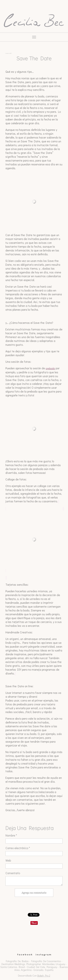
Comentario (13, 873)
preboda (50, 368)
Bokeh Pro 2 (44, 976)
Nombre (11, 835)
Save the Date (34, 58)
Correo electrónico (18, 848)
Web (8, 860)
